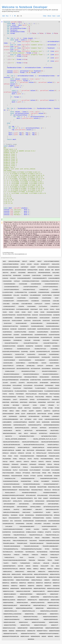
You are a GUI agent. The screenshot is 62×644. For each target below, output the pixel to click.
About (49, 16)
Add (3, 16)
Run (7, 16)
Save (54, 16)
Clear (45, 16)
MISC (4, 261)
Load (58, 16)
